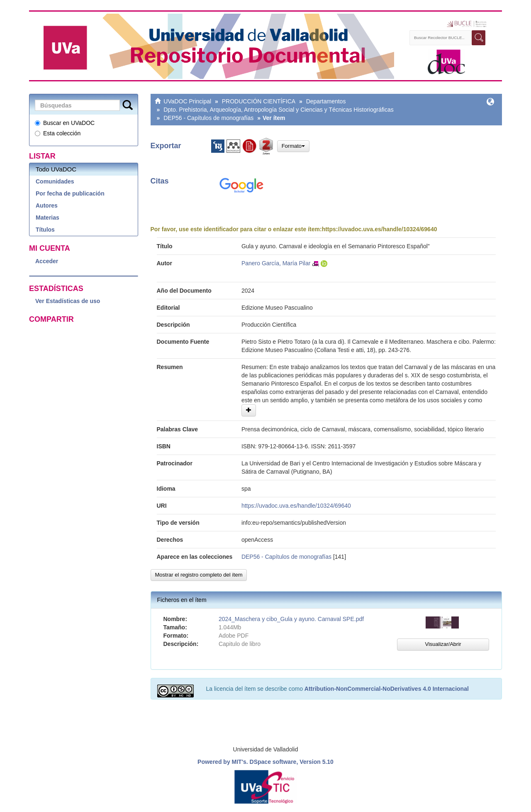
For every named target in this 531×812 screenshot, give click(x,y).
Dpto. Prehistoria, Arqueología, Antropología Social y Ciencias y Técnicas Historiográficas (279, 110)
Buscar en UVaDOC (65, 123)
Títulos (45, 230)
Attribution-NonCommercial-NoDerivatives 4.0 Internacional (387, 689)
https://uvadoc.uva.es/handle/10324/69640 (380, 229)
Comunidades (55, 181)
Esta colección (58, 133)
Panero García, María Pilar (276, 263)
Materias (47, 218)
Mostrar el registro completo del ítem (199, 575)
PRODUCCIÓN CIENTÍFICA (259, 101)
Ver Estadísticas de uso (68, 301)
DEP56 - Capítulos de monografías (208, 118)
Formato (293, 146)
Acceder (47, 261)
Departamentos (326, 101)
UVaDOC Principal (187, 101)
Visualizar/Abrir (443, 644)
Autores (47, 205)
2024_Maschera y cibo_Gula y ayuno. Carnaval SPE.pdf (291, 619)
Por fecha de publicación (70, 193)
